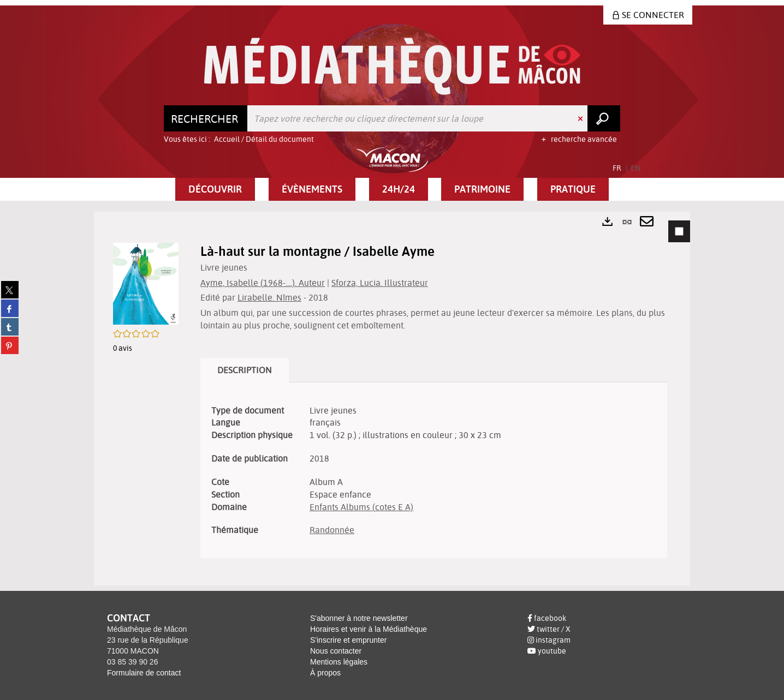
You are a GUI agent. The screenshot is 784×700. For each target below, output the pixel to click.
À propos (325, 673)
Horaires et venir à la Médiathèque (369, 629)
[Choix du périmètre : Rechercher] (206, 118)
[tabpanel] (392, 399)
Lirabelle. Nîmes (269, 297)
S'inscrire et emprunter (348, 640)
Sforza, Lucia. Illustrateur (380, 283)
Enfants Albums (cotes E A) (361, 507)
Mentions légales (339, 662)
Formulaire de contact (144, 673)
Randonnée (332, 530)
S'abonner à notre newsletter (359, 618)
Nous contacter (336, 651)
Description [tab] (245, 370)
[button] (215, 189)
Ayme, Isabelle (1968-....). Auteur (263, 283)
